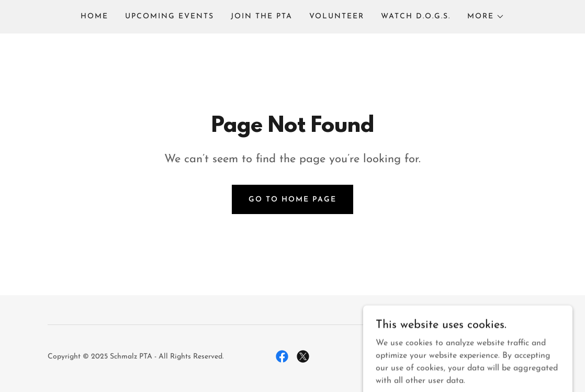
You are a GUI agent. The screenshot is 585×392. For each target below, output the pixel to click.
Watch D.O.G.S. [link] (416, 16)
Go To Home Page (292, 200)
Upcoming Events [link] (170, 16)
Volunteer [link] (337, 16)
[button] (486, 17)
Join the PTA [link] (262, 16)
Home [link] (94, 16)
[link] (282, 356)
